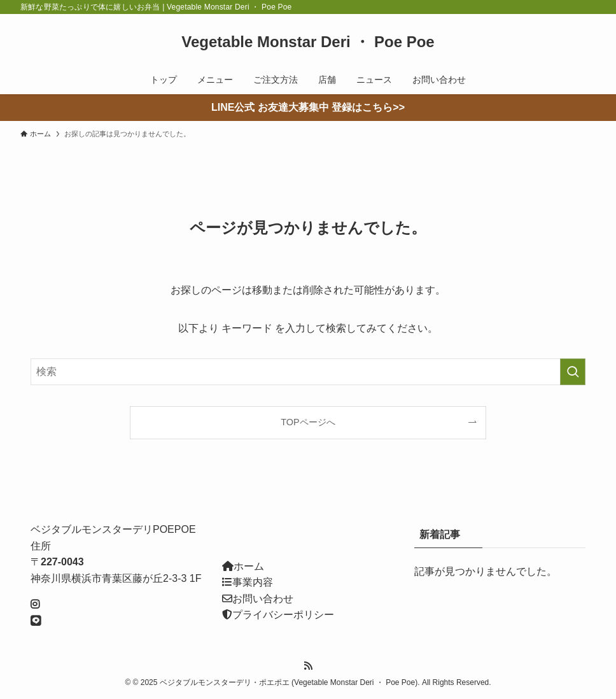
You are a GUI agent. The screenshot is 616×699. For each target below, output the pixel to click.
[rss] (308, 666)
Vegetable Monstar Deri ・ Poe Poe (308, 42)
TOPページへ (308, 422)
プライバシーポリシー (283, 615)
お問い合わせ (263, 599)
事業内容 (253, 582)
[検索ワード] (308, 372)
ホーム (249, 566)
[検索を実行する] (573, 372)
